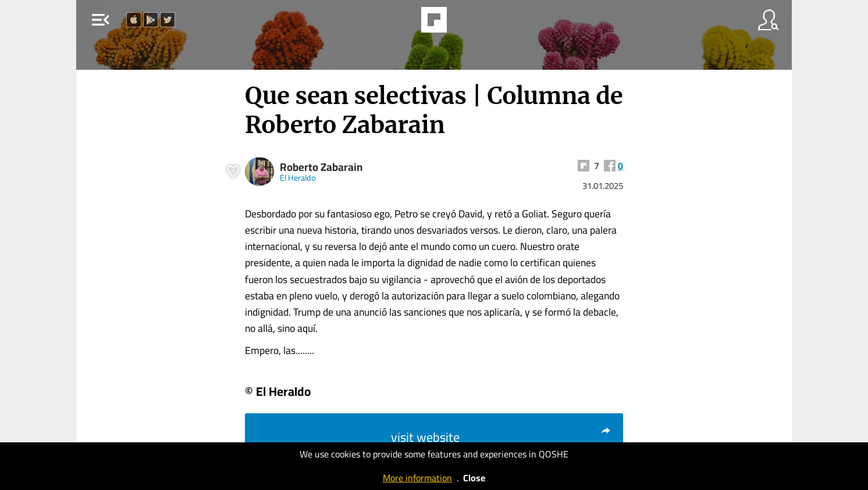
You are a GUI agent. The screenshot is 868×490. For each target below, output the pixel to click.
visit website (501, 437)
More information (417, 478)
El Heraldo (298, 178)
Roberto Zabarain (321, 167)
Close (474, 478)
